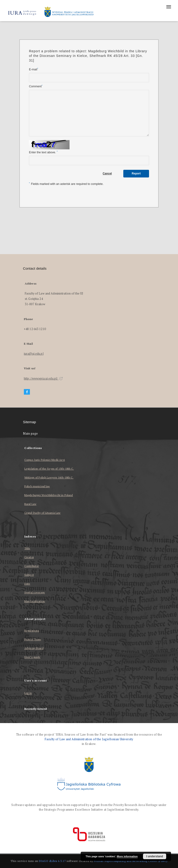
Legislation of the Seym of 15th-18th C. (49, 469)
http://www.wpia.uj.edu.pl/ (43, 378)
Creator (29, 557)
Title (27, 548)
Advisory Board (34, 648)
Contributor (32, 566)
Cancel (107, 174)
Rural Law (30, 504)
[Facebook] (27, 392)
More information (127, 856)
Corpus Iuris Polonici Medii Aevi (45, 460)
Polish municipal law (37, 486)
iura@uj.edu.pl (34, 354)
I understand (155, 856)
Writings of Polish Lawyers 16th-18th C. (49, 477)
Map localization (35, 601)
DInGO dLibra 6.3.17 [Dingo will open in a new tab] (52, 861)
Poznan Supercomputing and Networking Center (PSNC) (131, 861)
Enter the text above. (43, 152)
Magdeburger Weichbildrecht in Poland (49, 495)
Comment (36, 86)
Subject (29, 575)
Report (136, 174)
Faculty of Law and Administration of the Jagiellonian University (89, 739)
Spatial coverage (35, 592)
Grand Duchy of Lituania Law (42, 513)
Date (27, 584)
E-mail (33, 69)
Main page (30, 434)
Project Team (33, 639)
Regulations (32, 631)
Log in (28, 693)
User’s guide (32, 657)
